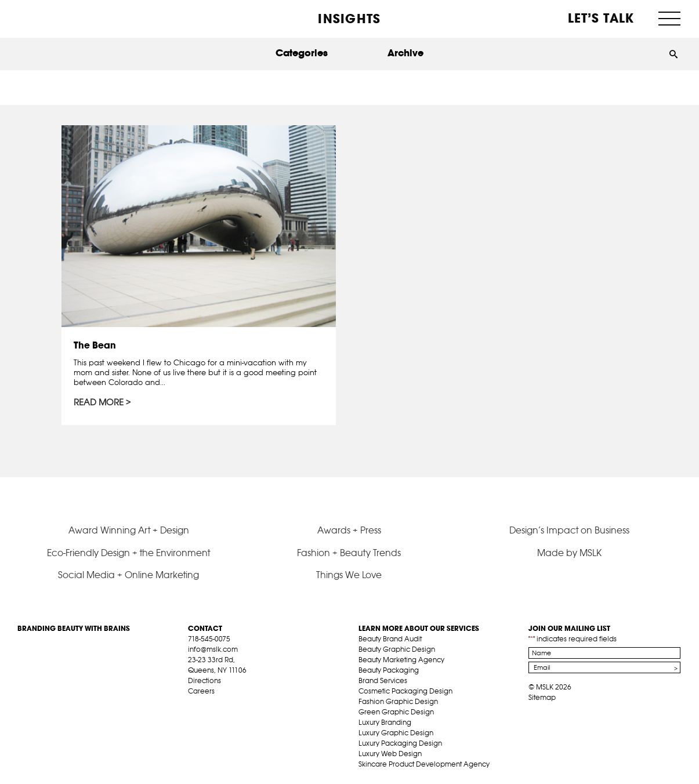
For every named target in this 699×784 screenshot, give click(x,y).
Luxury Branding (385, 722)
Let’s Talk (601, 18)
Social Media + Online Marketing (128, 575)
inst (247, 705)
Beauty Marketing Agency (401, 660)
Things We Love (349, 575)
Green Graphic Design (396, 712)
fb (193, 705)
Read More (99, 402)
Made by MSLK (569, 553)
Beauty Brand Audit (390, 639)
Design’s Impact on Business (569, 530)
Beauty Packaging (389, 670)
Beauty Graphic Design (397, 649)
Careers (201, 691)
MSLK (61, 18)
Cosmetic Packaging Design (405, 691)
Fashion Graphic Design (398, 701)
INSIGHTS (349, 19)
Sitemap (542, 697)
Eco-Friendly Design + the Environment (128, 553)
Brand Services (383, 680)
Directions (204, 680)
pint (229, 705)
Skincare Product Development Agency (424, 764)
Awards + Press (349, 530)
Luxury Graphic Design (396, 733)
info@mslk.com (213, 649)
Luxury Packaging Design (400, 743)
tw (211, 705)
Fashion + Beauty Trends (349, 553)
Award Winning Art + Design (129, 530)
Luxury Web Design (390, 754)
